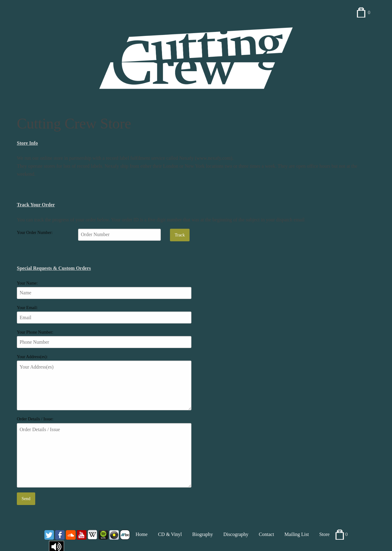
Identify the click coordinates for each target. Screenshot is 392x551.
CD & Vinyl (170, 534)
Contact (266, 534)
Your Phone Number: (35, 332)
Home (142, 534)
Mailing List (297, 534)
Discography (236, 534)
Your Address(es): (32, 357)
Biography (203, 534)
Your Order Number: (35, 233)
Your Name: (27, 283)
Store (324, 534)
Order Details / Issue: (35, 419)
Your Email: (27, 308)
